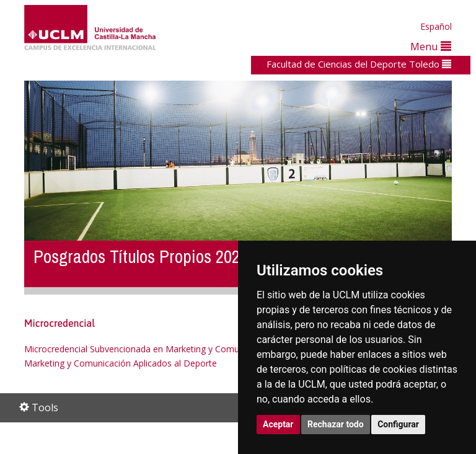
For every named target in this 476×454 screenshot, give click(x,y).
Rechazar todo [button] (336, 424)
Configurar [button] (398, 424)
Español (436, 26)
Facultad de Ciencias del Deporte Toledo (359, 64)
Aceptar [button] (278, 424)
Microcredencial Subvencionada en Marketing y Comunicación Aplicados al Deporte (191, 349)
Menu (431, 46)
